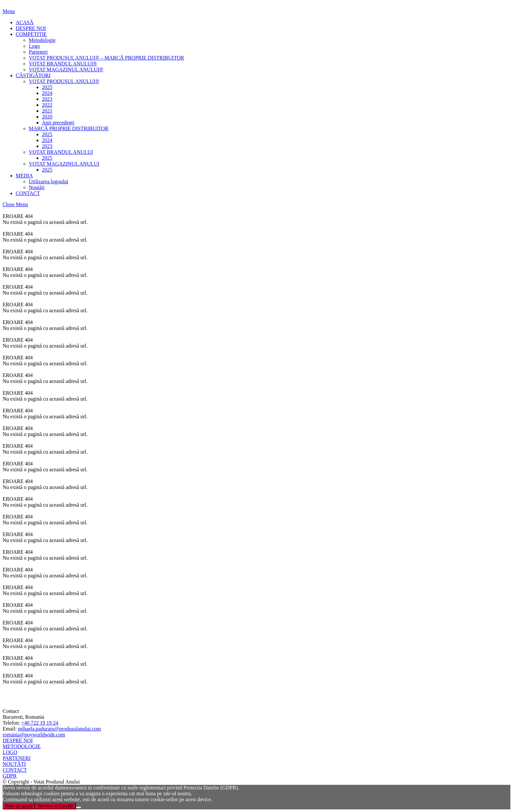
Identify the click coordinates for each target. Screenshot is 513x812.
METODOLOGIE (22, 746)
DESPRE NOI (31, 28)
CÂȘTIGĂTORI (33, 75)
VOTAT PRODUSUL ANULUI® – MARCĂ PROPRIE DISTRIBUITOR (106, 58)
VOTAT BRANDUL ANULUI (61, 152)
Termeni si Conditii (55, 806)
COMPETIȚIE (31, 34)
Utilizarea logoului (48, 181)
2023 (47, 99)
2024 (47, 93)
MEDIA (24, 176)
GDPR (10, 776)
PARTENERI (17, 758)
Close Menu (15, 204)
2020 (47, 117)
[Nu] (79, 807)
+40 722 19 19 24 (40, 723)
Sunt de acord (19, 806)
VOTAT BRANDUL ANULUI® (63, 64)
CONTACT (28, 193)
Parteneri (38, 52)
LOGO (10, 752)
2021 (47, 111)
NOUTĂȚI (14, 764)
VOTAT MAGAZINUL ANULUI (64, 164)
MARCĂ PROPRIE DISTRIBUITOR (69, 128)
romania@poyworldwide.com (34, 735)
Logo (34, 46)
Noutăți (37, 187)
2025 (47, 87)
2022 (47, 105)
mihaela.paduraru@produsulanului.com (60, 729)
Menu (9, 11)
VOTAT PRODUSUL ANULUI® (64, 81)
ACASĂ (25, 22)
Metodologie (42, 40)
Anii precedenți (58, 123)
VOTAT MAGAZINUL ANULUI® (66, 70)
